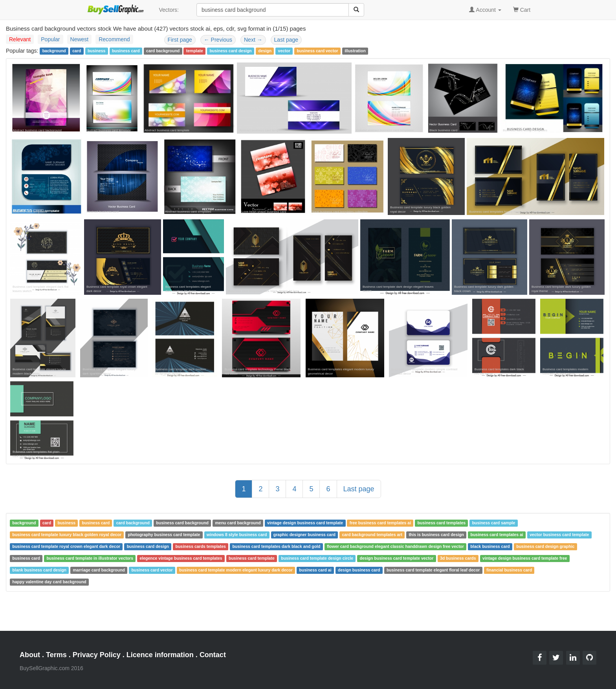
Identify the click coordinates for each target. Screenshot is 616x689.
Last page (286, 40)
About (30, 655)
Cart (522, 9)
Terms (56, 655)
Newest (80, 39)
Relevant (20, 39)
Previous (218, 40)
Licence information (160, 655)
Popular (50, 39)
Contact (213, 655)
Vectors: (169, 10)
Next (253, 40)
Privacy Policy (97, 655)
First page (180, 40)
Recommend (114, 39)
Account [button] (485, 10)
